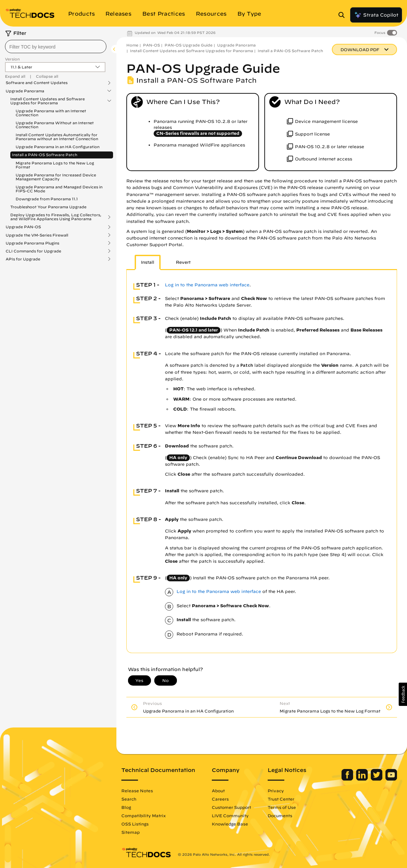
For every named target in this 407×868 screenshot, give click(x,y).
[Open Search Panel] (343, 15)
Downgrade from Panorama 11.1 (47, 199)
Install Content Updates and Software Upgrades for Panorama (48, 101)
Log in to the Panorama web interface (207, 285)
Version (12, 59)
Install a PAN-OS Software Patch (45, 155)
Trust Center (281, 799)
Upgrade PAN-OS (23, 227)
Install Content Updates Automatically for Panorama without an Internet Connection (57, 137)
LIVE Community (230, 816)
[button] (403, 694)
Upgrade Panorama (25, 91)
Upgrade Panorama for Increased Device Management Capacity (56, 177)
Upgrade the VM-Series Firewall (37, 235)
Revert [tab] (183, 262)
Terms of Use (282, 807)
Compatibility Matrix (143, 816)
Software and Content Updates (37, 83)
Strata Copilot (376, 15)
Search (129, 799)
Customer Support (231, 807)
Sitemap (131, 832)
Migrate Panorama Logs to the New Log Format (55, 165)
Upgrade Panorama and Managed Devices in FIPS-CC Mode (59, 189)
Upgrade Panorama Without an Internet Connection (55, 125)
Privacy (276, 791)
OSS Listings (135, 824)
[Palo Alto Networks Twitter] (377, 779)
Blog (126, 807)
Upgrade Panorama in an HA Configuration (58, 147)
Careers (220, 799)
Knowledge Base (230, 824)
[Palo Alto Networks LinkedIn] (363, 779)
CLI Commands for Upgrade (33, 251)
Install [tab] (148, 262)
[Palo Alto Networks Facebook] (348, 779)
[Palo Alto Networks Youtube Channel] (391, 779)
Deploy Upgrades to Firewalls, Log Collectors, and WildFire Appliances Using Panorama (56, 217)
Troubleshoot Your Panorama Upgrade (48, 207)
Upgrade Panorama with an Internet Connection (51, 113)
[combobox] (56, 47)
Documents (280, 816)
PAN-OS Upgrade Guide (189, 45)
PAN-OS (151, 45)
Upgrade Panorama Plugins (32, 243)
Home (132, 45)
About (218, 791)
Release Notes (137, 791)
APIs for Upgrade (23, 259)
